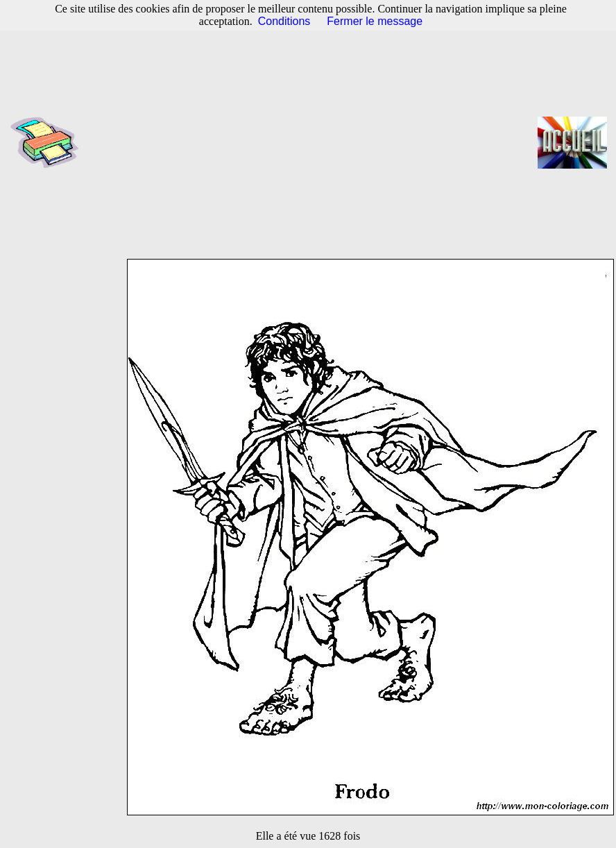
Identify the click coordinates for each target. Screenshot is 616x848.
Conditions (284, 21)
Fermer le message (375, 21)
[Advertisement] (313, 142)
